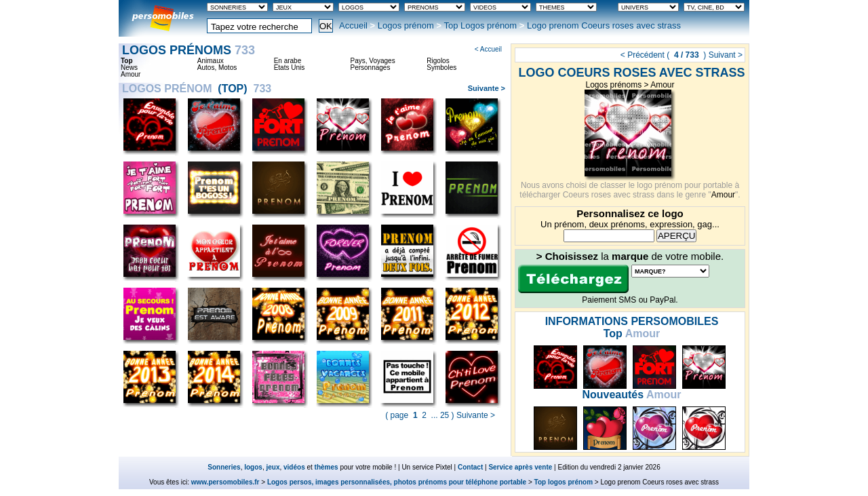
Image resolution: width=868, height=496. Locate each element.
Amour (662, 85)
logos (253, 467)
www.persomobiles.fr (225, 482)
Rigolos (438, 61)
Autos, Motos (217, 68)
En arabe (288, 61)
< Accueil (488, 49)
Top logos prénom (564, 482)
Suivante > (487, 88)
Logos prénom (406, 25)
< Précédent (643, 55)
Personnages (370, 68)
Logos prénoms (613, 85)
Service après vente (520, 467)
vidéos (294, 467)
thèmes (327, 467)
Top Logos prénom (481, 25)
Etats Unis (290, 68)
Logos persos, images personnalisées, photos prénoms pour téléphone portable (397, 482)
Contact (470, 467)
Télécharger (573, 279)
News (129, 68)
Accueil (353, 25)
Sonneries (224, 467)
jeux (273, 467)
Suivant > (726, 55)
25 (445, 415)
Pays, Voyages (372, 61)
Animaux (211, 61)
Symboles (441, 68)
